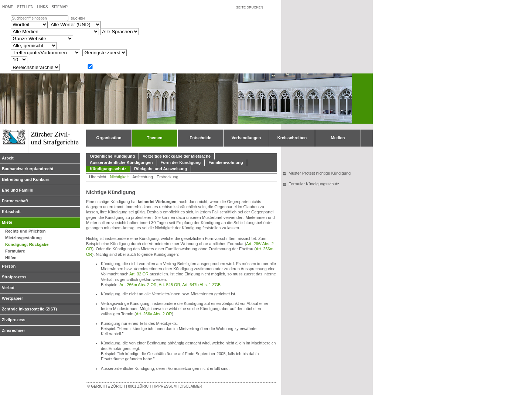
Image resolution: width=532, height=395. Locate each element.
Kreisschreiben (292, 138)
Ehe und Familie (17, 190)
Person (9, 266)
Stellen (25, 7)
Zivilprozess (14, 320)
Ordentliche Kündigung (112, 156)
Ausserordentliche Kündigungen (121, 162)
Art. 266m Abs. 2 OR (138, 285)
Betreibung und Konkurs (26, 179)
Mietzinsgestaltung (23, 238)
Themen (154, 138)
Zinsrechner (13, 330)
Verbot (8, 288)
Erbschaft (11, 212)
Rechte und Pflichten (25, 231)
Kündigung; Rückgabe (27, 244)
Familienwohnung (226, 162)
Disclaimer (191, 386)
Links (42, 7)
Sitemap (59, 7)
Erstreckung (168, 177)
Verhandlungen (246, 138)
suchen (78, 18)
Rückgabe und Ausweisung (161, 169)
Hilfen (11, 258)
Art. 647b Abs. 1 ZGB (201, 285)
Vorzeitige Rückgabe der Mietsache (177, 156)
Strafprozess (14, 277)
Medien (338, 138)
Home (8, 7)
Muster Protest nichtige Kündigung (320, 173)
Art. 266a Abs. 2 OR (154, 314)
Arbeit (8, 158)
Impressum (165, 386)
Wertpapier (12, 298)
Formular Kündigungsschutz (314, 184)
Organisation (109, 138)
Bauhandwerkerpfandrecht (28, 169)
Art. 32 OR (139, 274)
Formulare (15, 251)
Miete (7, 222)
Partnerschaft (15, 201)
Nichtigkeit (119, 177)
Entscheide (200, 138)
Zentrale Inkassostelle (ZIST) (29, 309)
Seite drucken (250, 7)
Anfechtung (143, 177)
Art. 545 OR (170, 285)
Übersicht (98, 177)
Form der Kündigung (181, 162)
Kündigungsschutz (108, 169)
